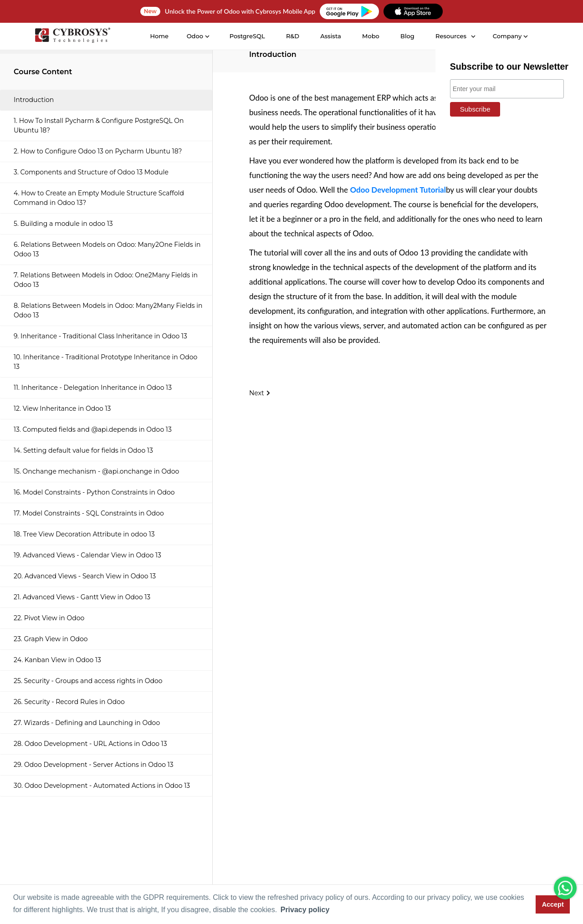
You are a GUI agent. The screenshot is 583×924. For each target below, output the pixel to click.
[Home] (72, 37)
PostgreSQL (246, 36)
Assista (330, 36)
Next (260, 393)
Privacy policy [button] (305, 910)
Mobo (370, 36)
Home (158, 36)
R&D (292, 36)
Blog (407, 36)
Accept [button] (553, 904)
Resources (450, 36)
